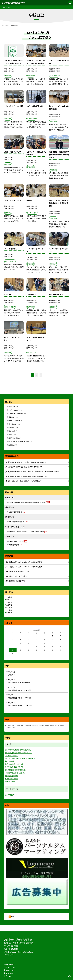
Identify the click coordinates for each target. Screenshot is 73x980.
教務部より (12, 445)
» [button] (41, 375)
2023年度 (9, 605)
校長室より (12, 407)
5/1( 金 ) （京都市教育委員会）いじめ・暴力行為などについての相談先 (25, 462)
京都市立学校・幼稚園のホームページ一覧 (20, 758)
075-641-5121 (13, 946)
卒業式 (62, 725)
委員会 (52, 725)
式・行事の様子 (13, 424)
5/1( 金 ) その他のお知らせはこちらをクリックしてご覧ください (23, 481)
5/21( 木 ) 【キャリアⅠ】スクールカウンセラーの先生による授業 (23, 567)
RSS (12, 916)
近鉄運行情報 (10, 781)
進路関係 (11, 431)
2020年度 (9, 613)
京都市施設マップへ (12, 795)
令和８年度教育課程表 (17, 512)
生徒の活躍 (12, 427)
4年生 (23, 725)
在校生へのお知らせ (14, 410)
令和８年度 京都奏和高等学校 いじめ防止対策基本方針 (28, 532)
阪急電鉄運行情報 (11, 779)
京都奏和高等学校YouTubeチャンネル (18, 753)
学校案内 (11, 434)
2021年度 (9, 610)
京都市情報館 (10, 761)
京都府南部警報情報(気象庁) (15, 770)
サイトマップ (10, 955)
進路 (14, 728)
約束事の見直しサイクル (18, 541)
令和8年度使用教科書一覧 (19, 522)
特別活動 (41, 725)
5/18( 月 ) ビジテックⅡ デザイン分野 (16, 576)
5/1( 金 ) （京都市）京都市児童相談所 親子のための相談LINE (23, 467)
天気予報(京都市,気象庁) (14, 767)
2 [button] (37, 375)
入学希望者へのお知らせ (16, 414)
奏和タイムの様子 (14, 420)
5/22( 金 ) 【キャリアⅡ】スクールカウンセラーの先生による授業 (23, 562)
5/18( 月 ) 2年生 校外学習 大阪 (15, 581)
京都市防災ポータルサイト (14, 764)
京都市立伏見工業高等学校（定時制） (18, 750)
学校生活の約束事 (16, 545)
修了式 (57, 725)
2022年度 (9, 608)
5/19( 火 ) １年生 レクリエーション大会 (17, 571)
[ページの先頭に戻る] (69, 977)
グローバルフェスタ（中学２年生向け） (19, 441)
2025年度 (9, 600)
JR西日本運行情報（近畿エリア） (16, 773)
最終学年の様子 (13, 438)
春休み (10, 728)
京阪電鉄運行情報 (11, 776)
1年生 (9, 725)
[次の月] (62, 630)
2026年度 (9, 597)
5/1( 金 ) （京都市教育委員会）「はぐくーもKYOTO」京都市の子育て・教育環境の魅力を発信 (32, 472)
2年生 (14, 725)
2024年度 (9, 602)
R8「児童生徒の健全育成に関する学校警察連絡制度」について (29, 502)
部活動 (47, 725)
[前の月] (11, 630)
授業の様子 (12, 417)
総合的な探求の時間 (32, 725)
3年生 (18, 725)
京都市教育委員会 (11, 756)
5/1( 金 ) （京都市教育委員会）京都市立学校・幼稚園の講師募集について (26, 476)
